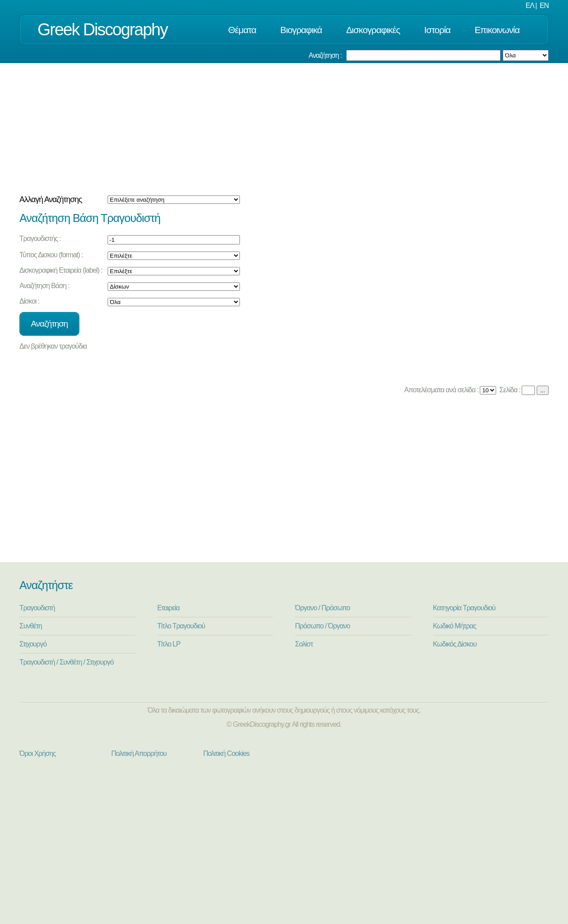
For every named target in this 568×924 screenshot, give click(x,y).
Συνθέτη (31, 626)
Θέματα (242, 30)
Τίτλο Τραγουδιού (181, 626)
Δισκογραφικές (373, 30)
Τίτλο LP (169, 644)
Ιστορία (437, 30)
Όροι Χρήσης (38, 753)
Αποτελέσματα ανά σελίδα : (441, 390)
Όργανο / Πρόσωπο (322, 608)
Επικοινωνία (497, 30)
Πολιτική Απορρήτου (139, 753)
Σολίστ (304, 644)
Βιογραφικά (301, 30)
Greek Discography (103, 29)
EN (544, 6)
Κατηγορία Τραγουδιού (464, 608)
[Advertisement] (284, 129)
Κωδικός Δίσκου (455, 644)
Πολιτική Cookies (226, 753)
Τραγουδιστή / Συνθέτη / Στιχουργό (67, 662)
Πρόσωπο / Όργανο (322, 626)
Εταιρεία (169, 608)
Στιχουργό (33, 644)
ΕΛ (530, 6)
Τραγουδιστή (37, 608)
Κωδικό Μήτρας (455, 626)
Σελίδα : (509, 390)
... (543, 390)
